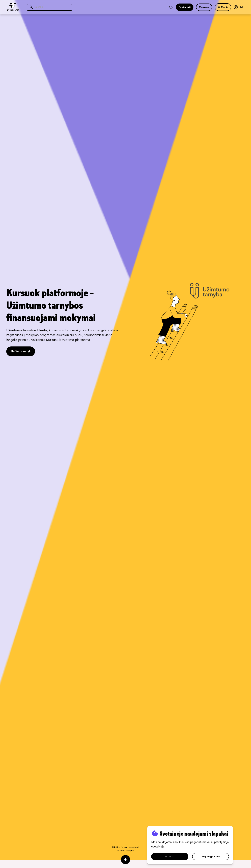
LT (242, 7)
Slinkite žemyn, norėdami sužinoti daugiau (126, 855)
